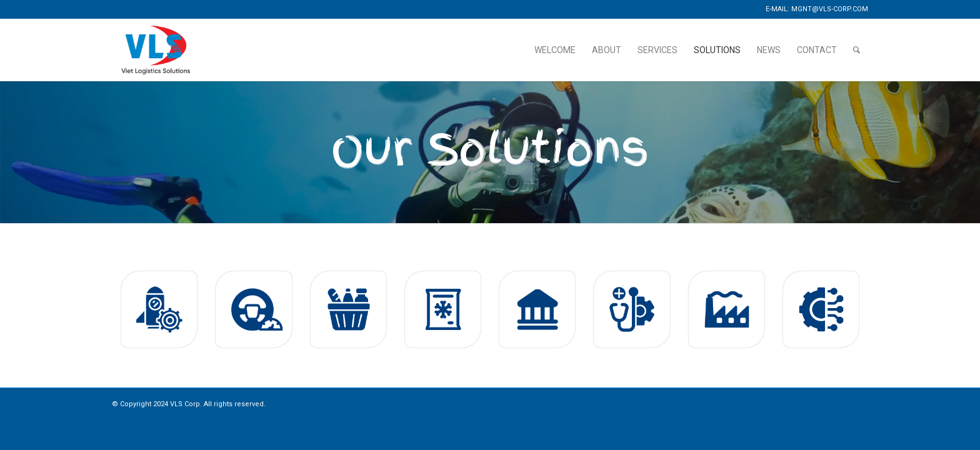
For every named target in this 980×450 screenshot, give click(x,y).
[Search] (857, 50)
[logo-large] (156, 50)
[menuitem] (555, 50)
